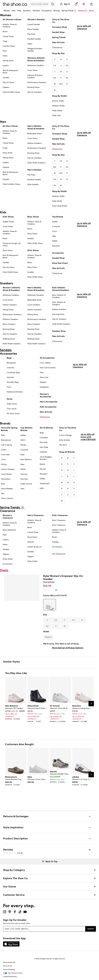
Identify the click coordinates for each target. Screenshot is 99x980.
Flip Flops (31, 34)
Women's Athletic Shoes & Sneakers (36, 59)
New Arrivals (58, 42)
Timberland (44, 484)
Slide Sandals (33, 184)
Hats (42, 373)
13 (67, 179)
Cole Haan (5, 455)
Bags (9, 358)
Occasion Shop (60, 27)
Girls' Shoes (33, 250)
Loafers (6, 66)
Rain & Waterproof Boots (10, 72)
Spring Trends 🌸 (69, 11)
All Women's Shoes (12, 19)
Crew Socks (12, 409)
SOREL (43, 479)
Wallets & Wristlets (15, 392)
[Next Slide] (91, 704)
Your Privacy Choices (13, 973)
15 (61, 185)
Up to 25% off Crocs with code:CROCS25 (88, 456)
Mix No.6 (63, 445)
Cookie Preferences (10, 977)
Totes (9, 387)
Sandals (36, 11)
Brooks (23, 445)
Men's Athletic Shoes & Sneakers (36, 127)
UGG (42, 488)
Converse (56, 227)
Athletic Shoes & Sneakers (10, 26)
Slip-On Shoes (9, 82)
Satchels (10, 377)
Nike (54, 236)
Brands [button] (57, 11)
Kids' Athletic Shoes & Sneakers (61, 289)
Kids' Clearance (60, 515)
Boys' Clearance (59, 520)
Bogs (42, 433)
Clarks (4, 450)
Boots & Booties (9, 530)
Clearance (57, 47)
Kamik (42, 464)
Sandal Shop (58, 32)
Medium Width (58, 106)
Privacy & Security (9, 962)
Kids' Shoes (8, 217)
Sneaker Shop (59, 331)
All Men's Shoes (10, 126)
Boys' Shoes (33, 217)
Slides (30, 44)
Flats (5, 51)
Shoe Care (44, 377)
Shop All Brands (67, 452)
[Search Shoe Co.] (40, 4)
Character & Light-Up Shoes (12, 244)
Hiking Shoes (8, 61)
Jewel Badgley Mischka (46, 458)
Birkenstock (6, 440)
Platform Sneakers (10, 319)
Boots (5, 32)
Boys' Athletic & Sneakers (59, 296)
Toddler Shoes (8, 222)
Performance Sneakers (37, 82)
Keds (22, 455)
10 (55, 84)
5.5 (55, 66)
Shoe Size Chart (60, 263)
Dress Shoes (8, 153)
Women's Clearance (8, 517)
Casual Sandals (34, 24)
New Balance (26, 459)
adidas (55, 222)
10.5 (61, 84)
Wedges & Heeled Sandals (35, 50)
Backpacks (11, 363)
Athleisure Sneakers (36, 65)
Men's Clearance (35, 515)
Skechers (56, 246)
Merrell (43, 469)
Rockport (44, 474)
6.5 (67, 66)
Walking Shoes (9, 339)
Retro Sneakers (9, 324)
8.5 (55, 78)
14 (55, 185)
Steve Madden (7, 489)
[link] (15, 711)
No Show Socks (13, 414)
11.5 (55, 179)
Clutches (10, 368)
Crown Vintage (65, 435)
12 (55, 90)
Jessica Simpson (8, 469)
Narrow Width (58, 101)
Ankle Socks (12, 404)
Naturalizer (6, 479)
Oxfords (6, 167)
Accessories (58, 253)
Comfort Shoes (9, 46)
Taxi (3, 494)
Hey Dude (44, 447)
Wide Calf (56, 115)
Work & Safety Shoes (11, 92)
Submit (91, 929)
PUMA (55, 241)
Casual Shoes (8, 36)
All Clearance (59, 554)
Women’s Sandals (36, 19)
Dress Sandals (33, 29)
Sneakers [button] (27, 11)
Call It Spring (6, 445)
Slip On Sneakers (59, 319)
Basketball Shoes (34, 134)
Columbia (44, 438)
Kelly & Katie (65, 440)
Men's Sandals (34, 170)
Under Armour (26, 484)
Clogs (5, 41)
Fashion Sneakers (34, 143)
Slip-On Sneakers (35, 92)
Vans (22, 489)
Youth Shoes (8, 227)
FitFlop (4, 464)
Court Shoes (32, 70)
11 (67, 84)
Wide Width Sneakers (36, 163)
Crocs (55, 231)
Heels (5, 56)
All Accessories (47, 358)
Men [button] (14, 11)
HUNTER (43, 452)
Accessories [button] (47, 11)
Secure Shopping (9, 969)
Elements (44, 442)
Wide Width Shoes (10, 272)
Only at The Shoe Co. (61, 21)
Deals (91, 11)
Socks (10, 399)
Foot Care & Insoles (48, 368)
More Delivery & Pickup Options (68, 648)
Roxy (3, 484)
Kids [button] (19, 11)
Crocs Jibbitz (45, 363)
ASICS (23, 440)
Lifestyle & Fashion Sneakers (35, 76)
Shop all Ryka (49, 582)
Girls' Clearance (59, 525)
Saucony (24, 474)
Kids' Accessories (48, 407)
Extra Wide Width (60, 206)
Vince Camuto (7, 498)
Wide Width (57, 111)
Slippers (6, 87)
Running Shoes (33, 87)
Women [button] (7, 11)
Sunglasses (44, 387)
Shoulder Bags (13, 382)
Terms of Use (8, 966)
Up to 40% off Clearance (84, 51)
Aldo (3, 435)
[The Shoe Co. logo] (15, 4)
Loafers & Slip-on (34, 547)
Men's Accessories (49, 402)
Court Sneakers (34, 305)
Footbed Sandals (34, 39)
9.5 (67, 78)
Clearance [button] (83, 11)
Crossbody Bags (13, 373)
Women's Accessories (45, 395)
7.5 (61, 72)
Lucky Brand (6, 474)
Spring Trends (59, 37)
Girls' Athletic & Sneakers (59, 303)
